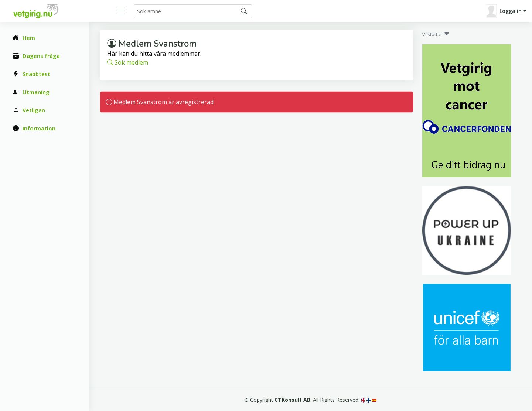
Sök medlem (128, 62)
